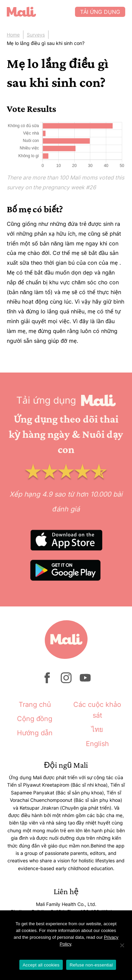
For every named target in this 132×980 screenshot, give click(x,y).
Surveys (36, 35)
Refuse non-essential (91, 965)
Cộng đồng (35, 719)
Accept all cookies (41, 965)
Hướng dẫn (35, 733)
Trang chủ (35, 704)
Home (13, 35)
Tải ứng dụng (100, 12)
